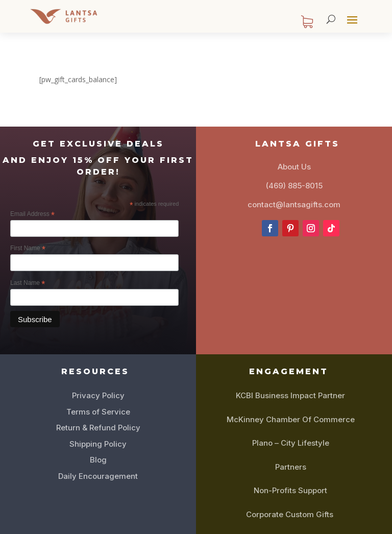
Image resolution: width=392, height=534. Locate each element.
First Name (28, 249)
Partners (291, 467)
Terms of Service (98, 412)
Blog (98, 460)
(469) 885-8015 (294, 186)
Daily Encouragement (98, 476)
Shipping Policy (98, 444)
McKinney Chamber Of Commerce (291, 419)
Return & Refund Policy (98, 428)
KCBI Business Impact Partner (290, 395)
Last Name (28, 283)
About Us (294, 167)
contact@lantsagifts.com (294, 204)
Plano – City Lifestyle (291, 443)
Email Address (32, 214)
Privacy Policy (98, 395)
